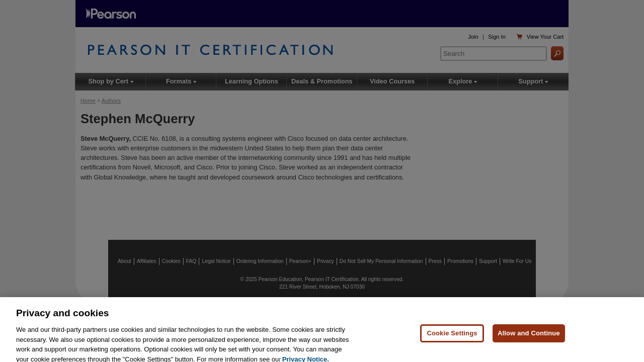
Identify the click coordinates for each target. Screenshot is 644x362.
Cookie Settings (452, 336)
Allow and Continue (529, 336)
